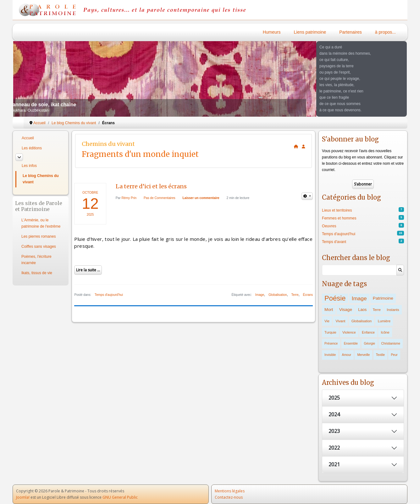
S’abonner (363, 184)
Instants (393, 310)
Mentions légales (230, 491)
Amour (347, 355)
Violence (349, 332)
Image (260, 295)
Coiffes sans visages (39, 246)
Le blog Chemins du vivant (41, 179)
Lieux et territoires (337, 210)
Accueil (28, 138)
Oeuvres (329, 226)
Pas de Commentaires (160, 198)
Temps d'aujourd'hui (109, 295)
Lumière (384, 321)
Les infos (29, 166)
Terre (295, 295)
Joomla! (23, 497)
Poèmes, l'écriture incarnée (36, 260)
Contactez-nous (229, 497)
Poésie (335, 298)
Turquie (330, 332)
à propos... (385, 32)
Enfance (368, 332)
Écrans (308, 295)
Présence (331, 343)
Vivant (340, 321)
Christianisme (391, 343)
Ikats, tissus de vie (37, 273)
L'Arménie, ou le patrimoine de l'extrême (41, 223)
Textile (380, 355)
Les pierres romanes (39, 236)
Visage (346, 310)
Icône (385, 332)
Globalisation (278, 295)
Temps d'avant (334, 242)
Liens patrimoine (310, 32)
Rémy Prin (129, 198)
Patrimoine (383, 298)
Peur (394, 355)
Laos (362, 310)
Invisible (330, 355)
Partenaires (351, 32)
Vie (327, 321)
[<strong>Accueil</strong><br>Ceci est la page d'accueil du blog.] (296, 147)
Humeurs (272, 32)
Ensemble (351, 343)
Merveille (363, 355)
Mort (329, 310)
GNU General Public (120, 497)
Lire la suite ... (88, 270)
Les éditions (32, 148)
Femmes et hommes (339, 218)
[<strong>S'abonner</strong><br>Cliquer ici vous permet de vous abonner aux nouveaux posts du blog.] (304, 147)
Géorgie (370, 343)
